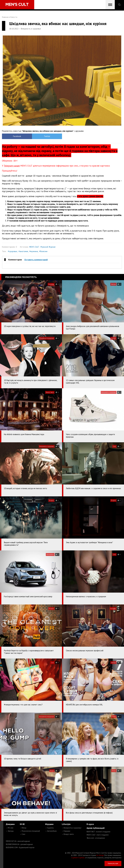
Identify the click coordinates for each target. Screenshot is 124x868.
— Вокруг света (68, 834)
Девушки (10, 824)
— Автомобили (51, 831)
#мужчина (34, 251)
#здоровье (13, 251)
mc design (100, 855)
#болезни (43, 251)
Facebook (17, 136)
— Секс (23, 834)
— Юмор (23, 828)
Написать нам (113, 863)
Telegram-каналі (12, 166)
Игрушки (49, 824)
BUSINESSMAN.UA (19, 844)
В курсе (90, 824)
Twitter (47, 136)
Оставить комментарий (36, 260)
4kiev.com (96, 838)
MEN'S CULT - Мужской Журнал (42, 247)
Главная (5, 17)
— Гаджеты (49, 828)
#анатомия (23, 251)
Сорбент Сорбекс (78, 858)
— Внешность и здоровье (72, 828)
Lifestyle (66, 824)
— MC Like (10, 828)
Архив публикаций (96, 828)
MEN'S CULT (98, 835)
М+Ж (22, 824)
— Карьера (66, 831)
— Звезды (10, 831)
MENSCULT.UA (18, 841)
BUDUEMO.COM (20, 847)
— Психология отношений (30, 831)
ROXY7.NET (98, 832)
